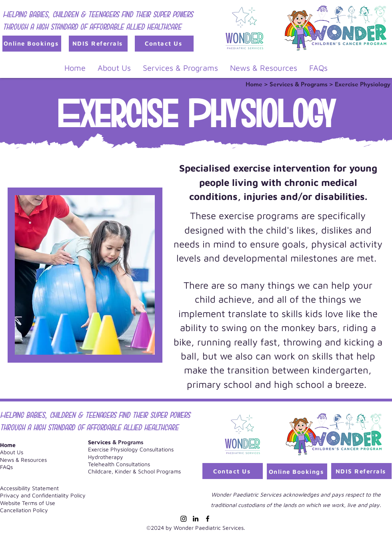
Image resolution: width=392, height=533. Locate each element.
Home (255, 84)
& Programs (116, 442)
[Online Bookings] (32, 44)
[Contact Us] (164, 44)
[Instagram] (184, 519)
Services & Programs (299, 84)
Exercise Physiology (363, 84)
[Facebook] (208, 519)
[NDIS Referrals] (98, 44)
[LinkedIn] (196, 519)
